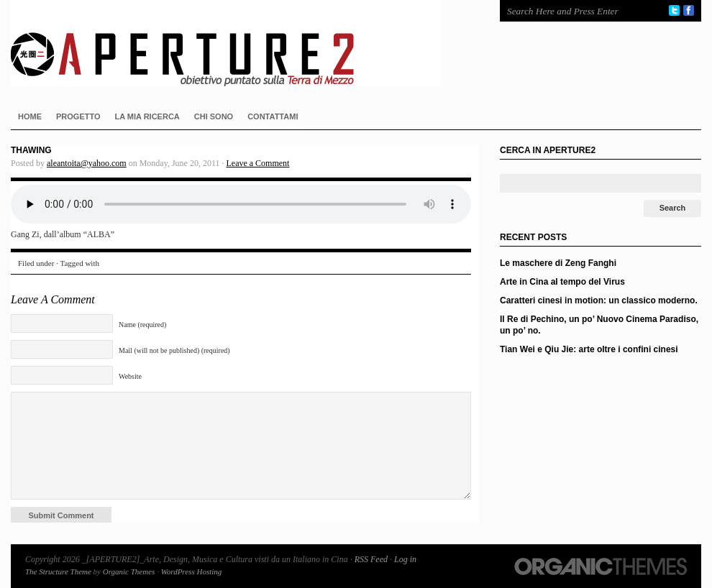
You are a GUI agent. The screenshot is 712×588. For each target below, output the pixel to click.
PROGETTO (78, 116)
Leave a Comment (257, 163)
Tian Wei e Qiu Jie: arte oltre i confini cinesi (589, 349)
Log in (405, 559)
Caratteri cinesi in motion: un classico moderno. (599, 300)
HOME (30, 116)
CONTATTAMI (273, 116)
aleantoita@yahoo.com (87, 163)
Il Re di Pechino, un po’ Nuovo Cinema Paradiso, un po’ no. (599, 325)
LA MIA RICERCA (147, 116)
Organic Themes (129, 571)
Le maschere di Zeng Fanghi (558, 263)
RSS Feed (371, 559)
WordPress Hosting (192, 571)
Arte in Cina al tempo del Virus (562, 282)
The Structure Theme (58, 571)
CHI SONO (214, 116)
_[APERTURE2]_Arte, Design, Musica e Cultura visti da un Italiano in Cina (241, 43)
